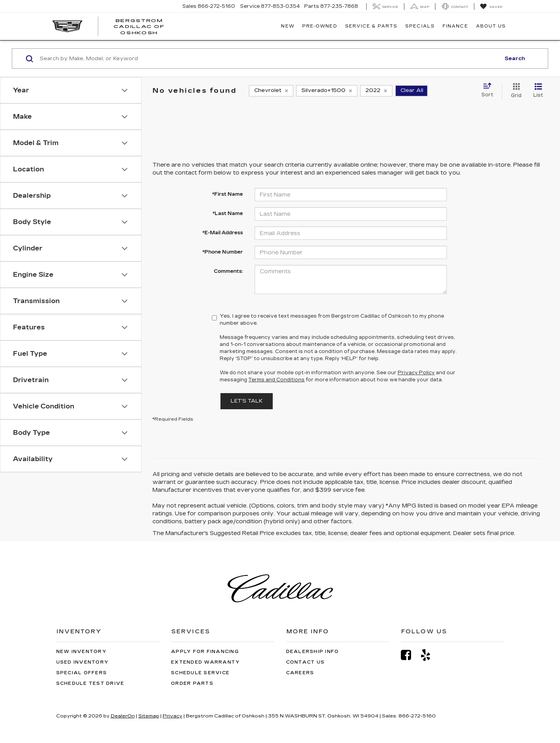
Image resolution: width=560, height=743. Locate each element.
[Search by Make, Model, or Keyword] (269, 59)
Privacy (173, 716)
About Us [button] (491, 26)
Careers (300, 673)
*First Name (228, 194)
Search (515, 59)
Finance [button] (455, 26)
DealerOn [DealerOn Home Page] (123, 716)
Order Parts (192, 683)
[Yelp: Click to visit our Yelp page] (430, 655)
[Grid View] (515, 91)
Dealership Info (313, 652)
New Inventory (81, 652)
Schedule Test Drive (90, 683)
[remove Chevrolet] (271, 91)
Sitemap (149, 716)
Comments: (228, 271)
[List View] (538, 91)
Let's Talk (247, 401)
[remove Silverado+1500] (327, 91)
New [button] (287, 26)
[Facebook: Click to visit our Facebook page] (410, 655)
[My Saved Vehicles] (491, 7)
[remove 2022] (376, 91)
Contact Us (306, 662)
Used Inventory (83, 662)
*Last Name (228, 213)
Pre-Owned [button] (320, 26)
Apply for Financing (205, 652)
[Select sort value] (490, 90)
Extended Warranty (205, 662)
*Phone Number (223, 252)
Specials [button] (420, 26)
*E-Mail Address (223, 233)
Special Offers (82, 673)
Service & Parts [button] (371, 26)
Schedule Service (200, 673)
